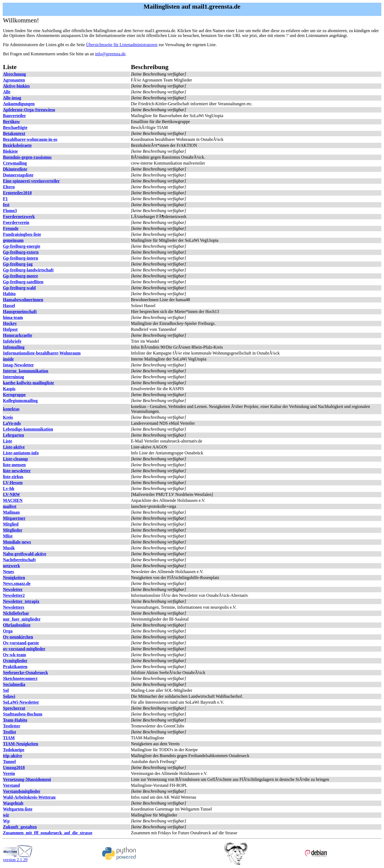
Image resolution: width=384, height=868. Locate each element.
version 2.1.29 (18, 858)
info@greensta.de (110, 54)
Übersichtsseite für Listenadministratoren (122, 45)
